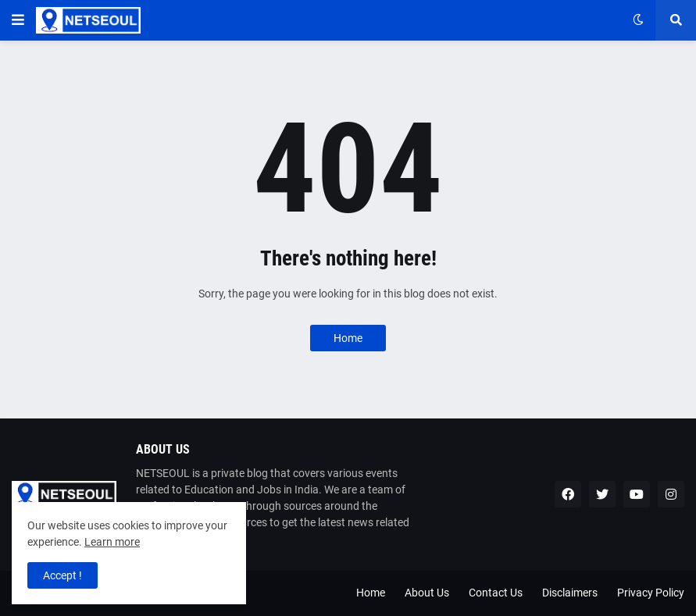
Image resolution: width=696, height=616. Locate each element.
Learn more (112, 542)
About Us (427, 593)
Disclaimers (570, 593)
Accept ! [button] (62, 575)
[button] (18, 20)
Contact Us (496, 593)
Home (348, 338)
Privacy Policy (651, 593)
